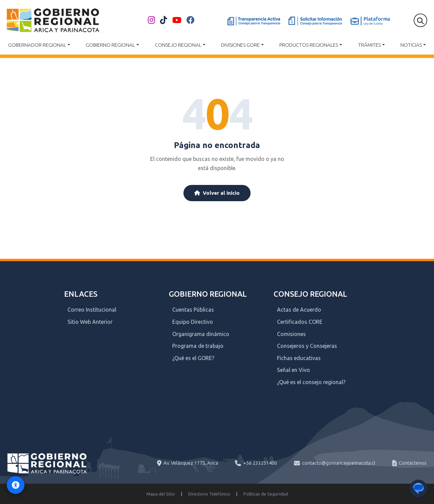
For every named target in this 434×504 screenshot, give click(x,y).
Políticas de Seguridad (266, 494)
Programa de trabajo (198, 346)
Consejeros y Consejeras (307, 346)
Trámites (369, 45)
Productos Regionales (309, 45)
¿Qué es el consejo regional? (311, 382)
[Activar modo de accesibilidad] (16, 485)
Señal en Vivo (293, 370)
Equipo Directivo (193, 322)
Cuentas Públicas (193, 310)
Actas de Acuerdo (299, 310)
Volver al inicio (217, 193)
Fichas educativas (299, 358)
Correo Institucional (92, 310)
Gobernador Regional (37, 45)
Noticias (411, 45)
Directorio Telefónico (209, 494)
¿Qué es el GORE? (193, 358)
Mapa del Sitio (161, 494)
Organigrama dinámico (201, 334)
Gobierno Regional (110, 45)
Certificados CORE (300, 322)
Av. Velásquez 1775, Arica (191, 463)
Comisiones (291, 334)
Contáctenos (413, 463)
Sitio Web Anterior (90, 322)
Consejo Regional (178, 45)
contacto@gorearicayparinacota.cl (339, 463)
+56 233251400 (260, 463)
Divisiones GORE (240, 45)
